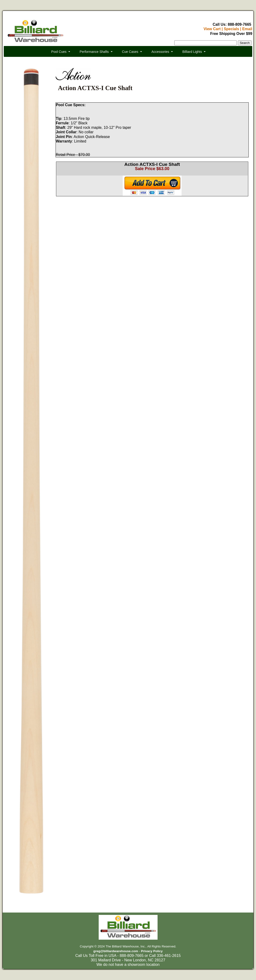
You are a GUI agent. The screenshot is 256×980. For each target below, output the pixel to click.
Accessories (160, 52)
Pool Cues (59, 52)
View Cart (212, 29)
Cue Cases (130, 52)
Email (247, 29)
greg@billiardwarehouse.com (116, 951)
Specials (231, 29)
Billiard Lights (192, 52)
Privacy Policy (152, 951)
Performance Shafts (94, 52)
